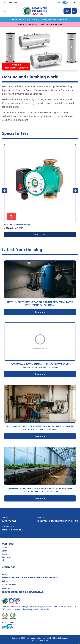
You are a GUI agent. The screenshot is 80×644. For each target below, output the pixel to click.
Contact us (7, 557)
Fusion (45, 641)
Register (6, 554)
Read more (40, 312)
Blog (4, 560)
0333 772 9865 (10, 2)
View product (40, 234)
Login (5, 551)
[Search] (74, 11)
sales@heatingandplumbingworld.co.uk (57, 521)
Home (5, 548)
